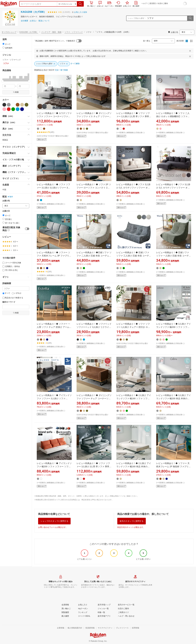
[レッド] (9, 109)
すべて (6, 293)
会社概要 (24, 21)
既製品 (5, 140)
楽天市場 (9, 4)
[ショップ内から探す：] (167, 18)
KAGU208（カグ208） (33, 12)
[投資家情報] (90, 628)
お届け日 (6, 211)
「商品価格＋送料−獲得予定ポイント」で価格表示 (54, 41)
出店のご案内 (163, 3)
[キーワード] (16, 289)
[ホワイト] (13, 105)
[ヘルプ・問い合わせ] (126, 616)
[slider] (3, 81)
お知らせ (100, 4)
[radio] (3, 44)
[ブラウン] (18, 105)
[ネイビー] (22, 109)
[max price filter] (23, 86)
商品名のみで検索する (13, 298)
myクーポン (109, 4)
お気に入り (127, 4)
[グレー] (9, 105)
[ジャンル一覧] (103, 609)
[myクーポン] (83, 609)
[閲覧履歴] (65, 613)
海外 (10, 197)
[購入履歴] (65, 616)
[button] (80, 4)
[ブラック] (4, 105)
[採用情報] (136, 628)
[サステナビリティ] (105, 628)
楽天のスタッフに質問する (132, 521)
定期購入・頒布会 (11, 266)
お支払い (33, 21)
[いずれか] (13, 293)
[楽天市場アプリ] (104, 616)
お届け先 (6, 201)
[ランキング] (83, 613)
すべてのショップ (9, 32)
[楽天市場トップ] (104, 605)
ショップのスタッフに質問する (54, 521)
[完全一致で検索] (61, 70)
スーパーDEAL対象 (12, 263)
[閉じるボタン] (190, 51)
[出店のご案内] (123, 609)
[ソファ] (64, 64)
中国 (4, 190)
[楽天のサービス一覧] (126, 605)
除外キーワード (9, 302)
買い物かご (91, 4)
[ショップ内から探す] (46, 64)
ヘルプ (144, 3)
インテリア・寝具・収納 (51, 32)
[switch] (27, 229)
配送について (44, 21)
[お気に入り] (83, 605)
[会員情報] (65, 605)
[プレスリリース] (122, 628)
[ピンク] (4, 109)
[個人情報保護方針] (75, 628)
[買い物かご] (66, 609)
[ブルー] (18, 109)
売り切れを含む (10, 270)
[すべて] (3, 293)
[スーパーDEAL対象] (3, 263)
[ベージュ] (22, 105)
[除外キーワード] (16, 307)
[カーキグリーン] (26, 105)
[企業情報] (61, 628)
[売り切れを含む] (3, 270)
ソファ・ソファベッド (74, 32)
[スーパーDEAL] (84, 616)
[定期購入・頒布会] (3, 266)
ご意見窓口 (152, 3)
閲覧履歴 (118, 4)
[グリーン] (13, 109)
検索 (16, 92)
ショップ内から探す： (137, 18)
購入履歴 (136, 4)
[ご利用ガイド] (123, 613)
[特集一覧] (101, 613)
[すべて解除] (75, 64)
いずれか (17, 293)
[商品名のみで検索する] (3, 298)
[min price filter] (8, 86)
